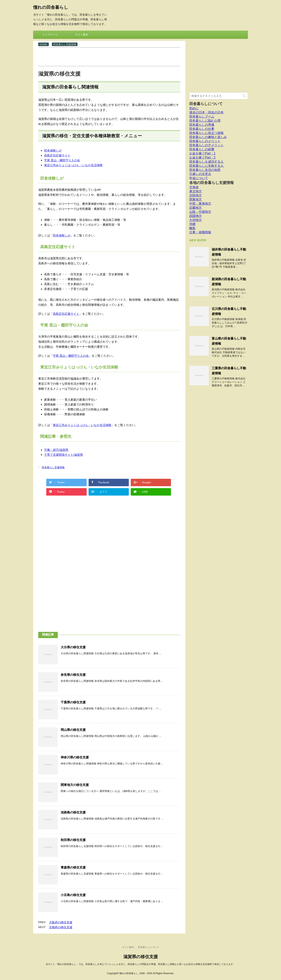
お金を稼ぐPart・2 (202, 157)
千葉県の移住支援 (73, 702)
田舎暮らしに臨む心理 (205, 121)
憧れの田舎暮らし (51, 8)
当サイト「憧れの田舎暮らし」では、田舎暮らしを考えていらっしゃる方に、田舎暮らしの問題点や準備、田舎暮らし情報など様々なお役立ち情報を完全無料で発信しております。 (140, 964)
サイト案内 (82, 35)
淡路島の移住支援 (73, 812)
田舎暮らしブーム (202, 116)
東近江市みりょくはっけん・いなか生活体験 (73, 165)
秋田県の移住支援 (73, 840)
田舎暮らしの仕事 (202, 129)
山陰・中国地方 (200, 212)
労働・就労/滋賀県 (56, 450)
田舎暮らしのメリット (205, 141)
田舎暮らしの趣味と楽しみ (208, 137)
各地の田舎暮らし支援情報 (212, 183)
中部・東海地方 (200, 204)
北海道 (194, 187)
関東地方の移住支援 (75, 785)
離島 (192, 228)
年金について (199, 178)
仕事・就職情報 (200, 232)
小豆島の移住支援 (73, 895)
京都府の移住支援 (61, 927)
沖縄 (192, 224)
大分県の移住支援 (73, 647)
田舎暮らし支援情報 (53, 467)
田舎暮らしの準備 (202, 125)
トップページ (50, 35)
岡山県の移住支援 (73, 730)
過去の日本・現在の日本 (206, 112)
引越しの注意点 (200, 174)
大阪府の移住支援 (61, 922)
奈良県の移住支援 (73, 675)
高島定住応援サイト (57, 155)
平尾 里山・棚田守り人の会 (62, 160)
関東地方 (196, 199)
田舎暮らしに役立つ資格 (206, 133)
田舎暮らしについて (206, 104)
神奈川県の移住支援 (75, 757)
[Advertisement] (109, 56)
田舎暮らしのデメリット (206, 145)
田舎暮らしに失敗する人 (206, 166)
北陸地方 (196, 195)
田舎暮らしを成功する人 (206, 162)
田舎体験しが (53, 150)
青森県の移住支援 (73, 867)
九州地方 (196, 220)
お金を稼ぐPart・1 (202, 153)
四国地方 (196, 216)
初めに (194, 108)
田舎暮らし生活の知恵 (205, 170)
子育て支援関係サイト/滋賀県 (64, 455)
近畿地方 (196, 208)
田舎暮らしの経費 (202, 149)
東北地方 (196, 191)
